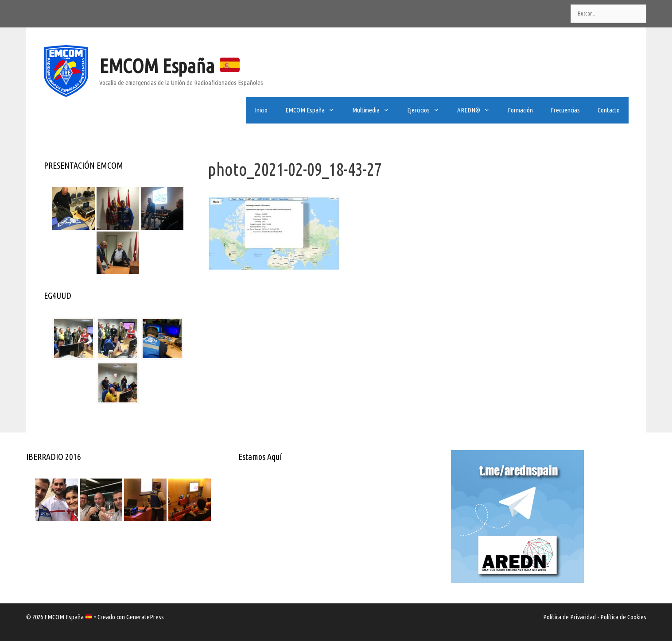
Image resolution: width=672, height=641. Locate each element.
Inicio (261, 110)
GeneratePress (145, 617)
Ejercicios (428, 110)
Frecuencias (565, 110)
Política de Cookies (623, 617)
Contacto (609, 110)
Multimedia (375, 110)
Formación (520, 110)
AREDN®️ (478, 110)
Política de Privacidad (569, 617)
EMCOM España (169, 66)
